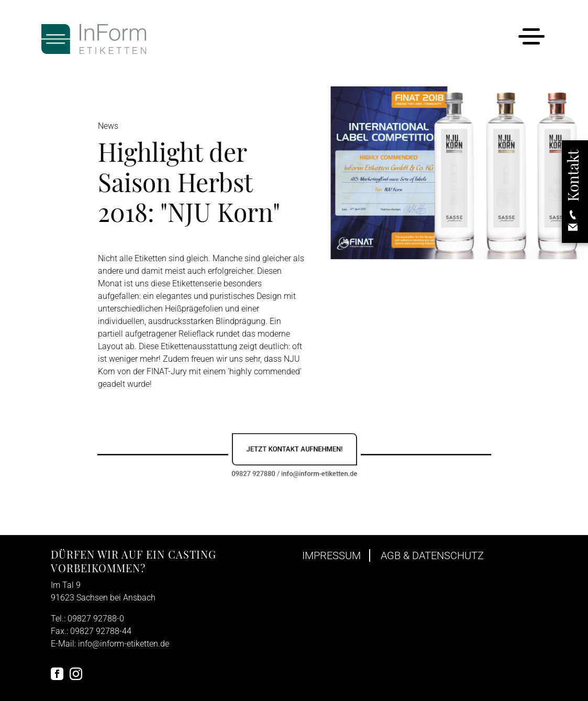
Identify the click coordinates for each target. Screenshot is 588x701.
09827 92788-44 (101, 631)
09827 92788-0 (96, 619)
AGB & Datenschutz (432, 555)
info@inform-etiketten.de (314, 470)
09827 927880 (261, 470)
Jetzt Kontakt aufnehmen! (294, 450)
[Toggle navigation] (531, 38)
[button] (573, 192)
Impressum (331, 555)
